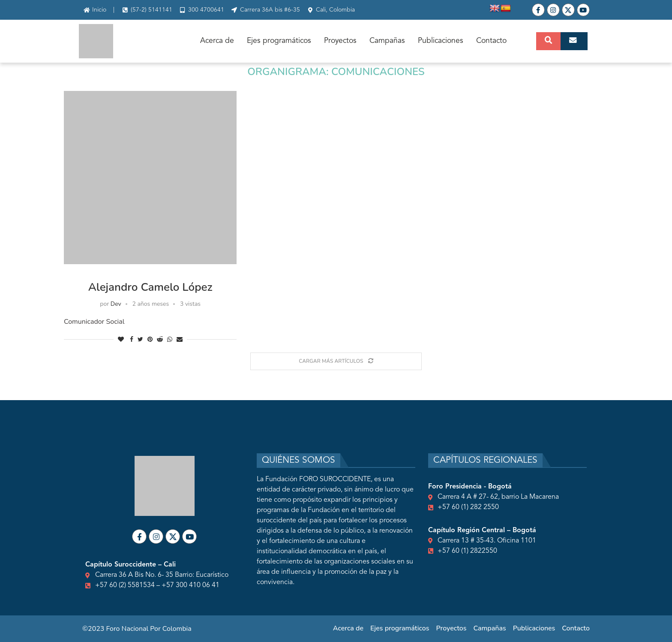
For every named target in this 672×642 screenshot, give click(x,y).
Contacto (491, 41)
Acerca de (217, 41)
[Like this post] (121, 339)
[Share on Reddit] (160, 339)
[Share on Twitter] (140, 339)
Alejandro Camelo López (150, 287)
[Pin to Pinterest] (150, 339)
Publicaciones (441, 41)
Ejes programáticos (279, 41)
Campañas (387, 41)
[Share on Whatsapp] (170, 339)
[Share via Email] (180, 339)
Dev (116, 304)
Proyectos (340, 41)
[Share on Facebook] (132, 339)
